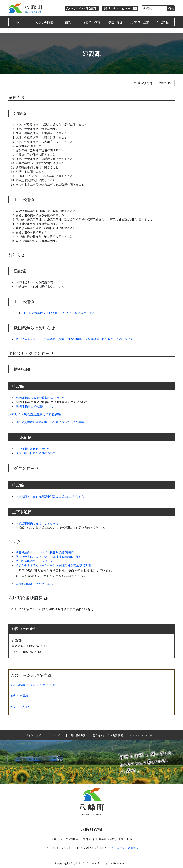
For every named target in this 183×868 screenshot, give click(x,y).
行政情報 (163, 22)
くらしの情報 (44, 22)
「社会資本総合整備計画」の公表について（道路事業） (51, 422)
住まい (54, 685)
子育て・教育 (91, 22)
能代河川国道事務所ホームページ (37, 584)
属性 (13, 706)
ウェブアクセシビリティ (144, 735)
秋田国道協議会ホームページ (34, 561)
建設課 (24, 696)
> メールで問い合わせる (124, 848)
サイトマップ (33, 735)
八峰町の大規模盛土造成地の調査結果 (35, 414)
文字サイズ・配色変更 (83, 8)
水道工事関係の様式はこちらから (37, 523)
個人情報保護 (78, 735)
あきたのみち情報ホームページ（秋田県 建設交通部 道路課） (55, 565)
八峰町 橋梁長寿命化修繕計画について (40, 398)
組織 (13, 696)
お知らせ (25, 706)
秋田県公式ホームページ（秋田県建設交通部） (46, 552)
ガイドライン (55, 735)
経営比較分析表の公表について (36, 453)
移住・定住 (115, 22)
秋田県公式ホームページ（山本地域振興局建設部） (48, 557)
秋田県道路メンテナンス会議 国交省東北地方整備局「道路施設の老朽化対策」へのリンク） (74, 339)
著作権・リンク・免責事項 (108, 735)
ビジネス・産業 (139, 22)
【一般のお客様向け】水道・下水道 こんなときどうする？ (60, 313)
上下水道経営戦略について (33, 449)
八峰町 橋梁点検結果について (34, 406)
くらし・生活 (38, 685)
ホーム (20, 22)
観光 (68, 22)
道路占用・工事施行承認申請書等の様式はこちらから (50, 497)
